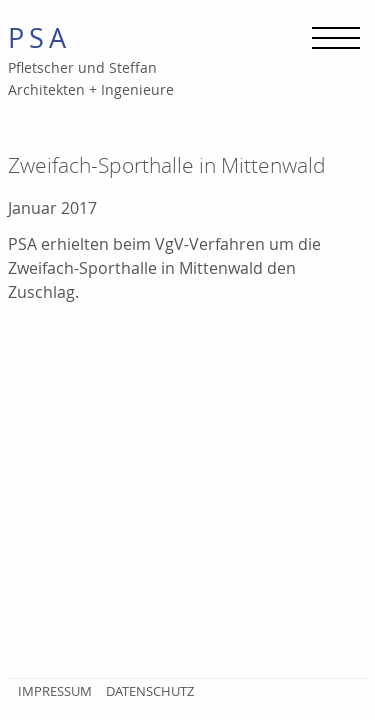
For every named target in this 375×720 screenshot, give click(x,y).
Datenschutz (150, 691)
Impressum (55, 691)
